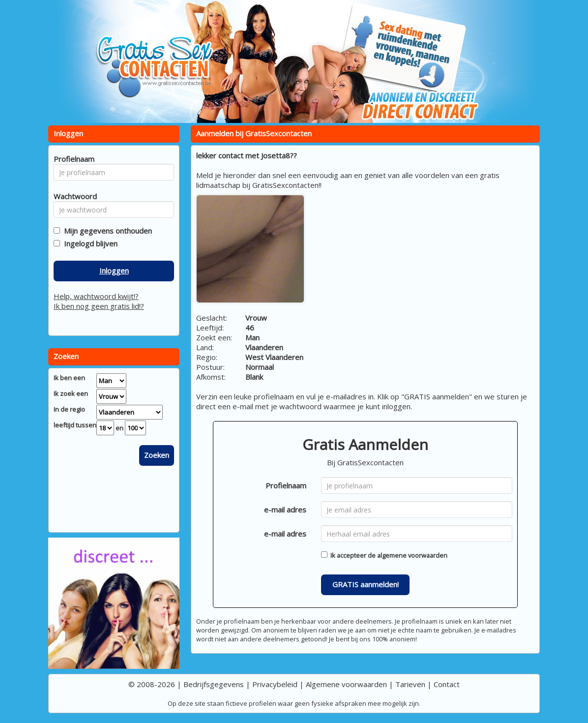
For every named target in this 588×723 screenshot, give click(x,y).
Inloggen (114, 271)
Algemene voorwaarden (346, 684)
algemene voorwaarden (412, 555)
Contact (447, 684)
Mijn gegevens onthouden (106, 231)
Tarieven (410, 684)
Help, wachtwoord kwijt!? (96, 296)
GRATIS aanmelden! (366, 584)
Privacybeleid (275, 684)
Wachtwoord (73, 196)
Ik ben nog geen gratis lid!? (99, 306)
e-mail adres (285, 510)
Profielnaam (286, 485)
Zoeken (157, 455)
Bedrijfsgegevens (214, 684)
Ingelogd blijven (89, 243)
